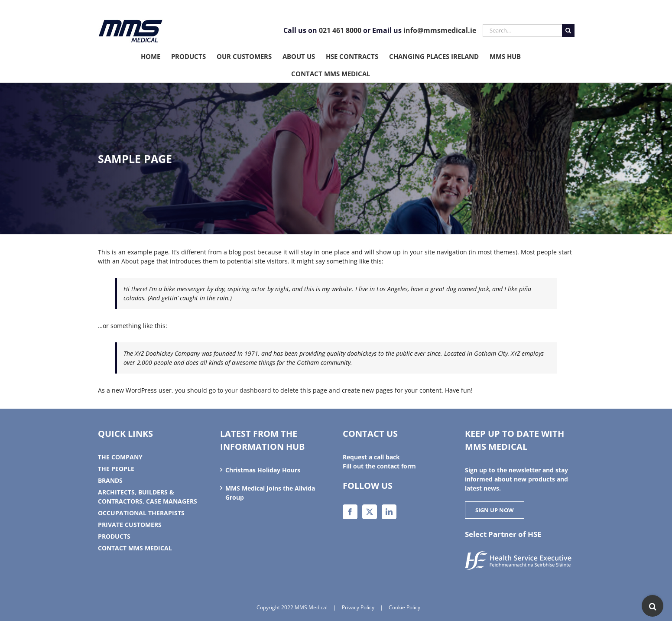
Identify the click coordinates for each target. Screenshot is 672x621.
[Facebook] (350, 512)
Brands (110, 480)
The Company (120, 457)
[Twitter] (370, 512)
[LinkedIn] (389, 512)
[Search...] (522, 31)
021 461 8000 (340, 30)
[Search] (568, 31)
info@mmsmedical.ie (440, 30)
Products (114, 536)
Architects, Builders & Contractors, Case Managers (148, 497)
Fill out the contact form (379, 466)
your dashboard (248, 390)
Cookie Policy (404, 607)
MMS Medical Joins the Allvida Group (270, 493)
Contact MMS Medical (135, 548)
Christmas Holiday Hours (263, 470)
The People (116, 469)
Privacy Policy (358, 607)
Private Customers (130, 525)
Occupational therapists (141, 513)
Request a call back (371, 457)
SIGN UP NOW (495, 510)
